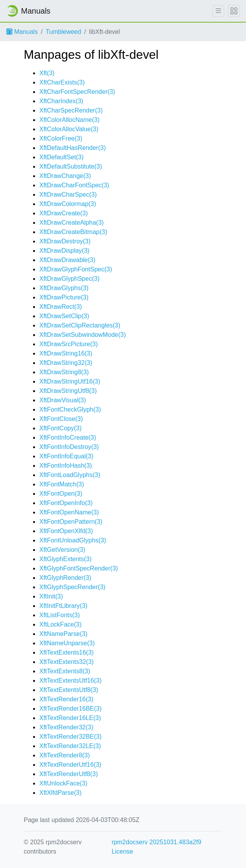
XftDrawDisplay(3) (64, 251)
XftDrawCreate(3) (63, 213)
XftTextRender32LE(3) (70, 746)
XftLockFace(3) (60, 624)
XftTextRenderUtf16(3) (70, 765)
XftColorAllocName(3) (69, 120)
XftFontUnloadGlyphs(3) (73, 540)
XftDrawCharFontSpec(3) (74, 185)
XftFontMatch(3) (62, 484)
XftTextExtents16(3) (67, 652)
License (122, 851)
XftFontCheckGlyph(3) (70, 409)
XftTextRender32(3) (66, 727)
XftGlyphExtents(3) (65, 559)
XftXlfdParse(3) (60, 793)
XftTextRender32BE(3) (70, 737)
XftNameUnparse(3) (67, 643)
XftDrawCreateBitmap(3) (73, 232)
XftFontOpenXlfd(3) (66, 531)
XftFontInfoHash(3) (66, 466)
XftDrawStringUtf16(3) (70, 381)
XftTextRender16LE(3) (70, 718)
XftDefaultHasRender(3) (73, 148)
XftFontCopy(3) (60, 428)
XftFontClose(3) (61, 419)
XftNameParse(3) (63, 634)
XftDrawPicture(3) (64, 297)
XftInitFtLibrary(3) (63, 606)
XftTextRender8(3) (65, 755)
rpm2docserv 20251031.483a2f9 (156, 842)
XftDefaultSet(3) (61, 157)
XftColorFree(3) (61, 138)
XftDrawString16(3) (66, 353)
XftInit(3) (51, 596)
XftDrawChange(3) (65, 176)
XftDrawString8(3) (64, 372)
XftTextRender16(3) (66, 699)
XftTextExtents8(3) (65, 671)
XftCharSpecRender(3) (71, 110)
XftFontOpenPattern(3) (71, 522)
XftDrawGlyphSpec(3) (69, 279)
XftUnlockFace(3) (63, 783)
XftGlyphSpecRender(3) (72, 587)
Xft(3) (47, 73)
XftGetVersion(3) (62, 550)
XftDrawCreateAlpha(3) (71, 223)
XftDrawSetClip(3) (64, 316)
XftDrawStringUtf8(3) (68, 391)
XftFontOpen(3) (61, 494)
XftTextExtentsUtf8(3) (69, 690)
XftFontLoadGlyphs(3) (70, 475)
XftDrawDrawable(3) (67, 260)
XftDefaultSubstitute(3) (71, 166)
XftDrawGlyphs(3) (64, 288)
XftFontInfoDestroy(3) (69, 447)
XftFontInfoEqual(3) (66, 456)
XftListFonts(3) (60, 615)
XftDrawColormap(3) (68, 204)
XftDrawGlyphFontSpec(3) (76, 269)
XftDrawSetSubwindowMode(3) (83, 335)
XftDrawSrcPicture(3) (69, 344)
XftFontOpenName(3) (69, 512)
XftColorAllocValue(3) (69, 129)
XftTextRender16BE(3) (70, 709)
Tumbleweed (63, 32)
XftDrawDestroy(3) (65, 241)
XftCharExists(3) (62, 82)
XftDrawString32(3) (66, 363)
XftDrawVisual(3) (63, 400)
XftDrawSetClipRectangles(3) (80, 325)
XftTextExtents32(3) (67, 662)
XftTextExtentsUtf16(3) (70, 680)
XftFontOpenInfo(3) (66, 503)
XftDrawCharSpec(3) (68, 195)
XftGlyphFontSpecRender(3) (79, 568)
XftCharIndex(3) (61, 101)
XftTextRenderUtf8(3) (69, 774)
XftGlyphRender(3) (65, 578)
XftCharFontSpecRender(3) (77, 92)
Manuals (22, 32)
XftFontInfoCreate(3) (68, 438)
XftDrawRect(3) (61, 307)
